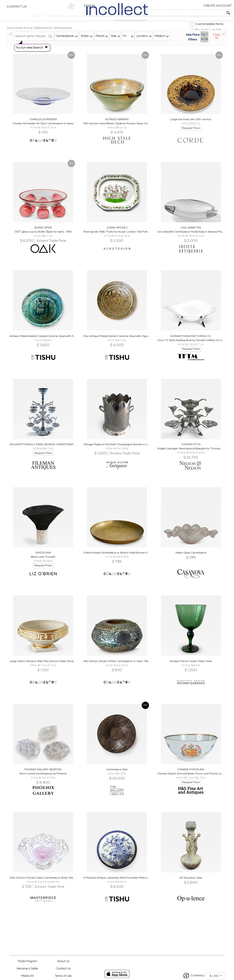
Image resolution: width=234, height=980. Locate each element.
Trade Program (27, 961)
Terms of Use (63, 976)
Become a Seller (27, 969)
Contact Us (17, 8)
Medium (160, 36)
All (142, 49)
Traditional (91, 49)
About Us (63, 961)
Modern (117, 49)
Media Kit (27, 976)
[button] (160, 6)
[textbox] (198, 13)
